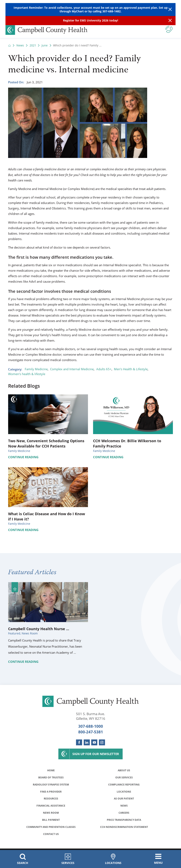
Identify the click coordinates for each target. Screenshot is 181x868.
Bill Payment (51, 822)
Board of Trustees (51, 778)
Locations (124, 793)
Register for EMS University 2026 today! (91, 20)
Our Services (124, 778)
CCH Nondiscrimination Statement (124, 829)
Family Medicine (36, 369)
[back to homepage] (10, 46)
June (45, 46)
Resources (51, 800)
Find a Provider (51, 793)
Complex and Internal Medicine (72, 369)
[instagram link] (102, 742)
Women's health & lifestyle (27, 374)
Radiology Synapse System (51, 785)
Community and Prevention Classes (51, 829)
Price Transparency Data (124, 822)
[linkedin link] (87, 742)
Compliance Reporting (124, 785)
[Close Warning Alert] (170, 10)
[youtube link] (94, 742)
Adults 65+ (104, 369)
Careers (124, 815)
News (20, 46)
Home (51, 770)
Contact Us (51, 837)
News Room (51, 815)
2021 (33, 46)
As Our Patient (124, 800)
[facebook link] (79, 742)
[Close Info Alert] (170, 21)
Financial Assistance (51, 807)
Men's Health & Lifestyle (131, 369)
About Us (124, 770)
